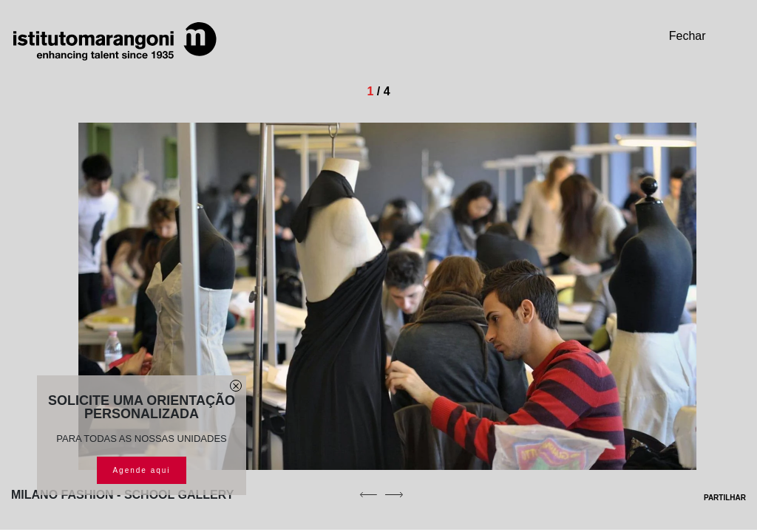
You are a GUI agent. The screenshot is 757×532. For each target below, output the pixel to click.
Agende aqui (141, 470)
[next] (394, 494)
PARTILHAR (715, 498)
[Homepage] (115, 41)
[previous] (368, 494)
